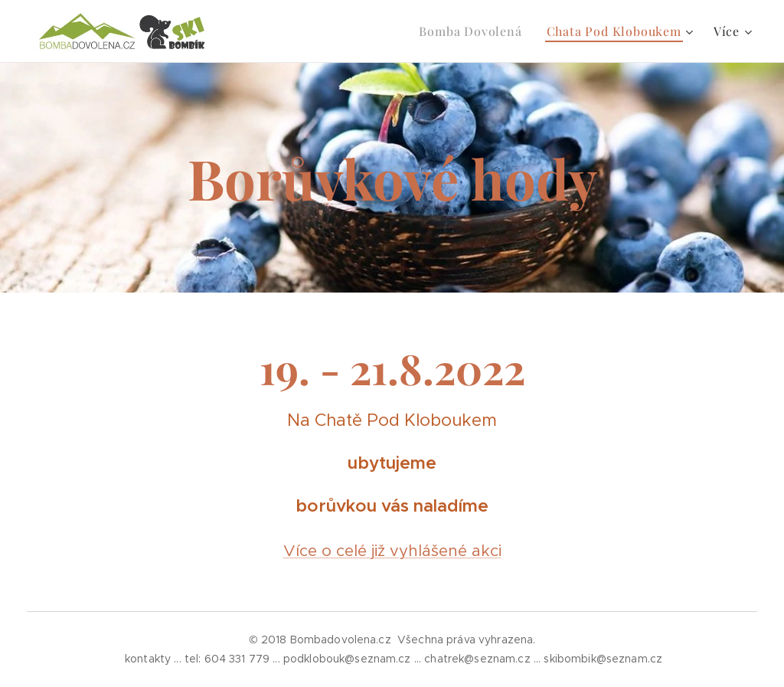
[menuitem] (474, 31)
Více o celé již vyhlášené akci (392, 551)
